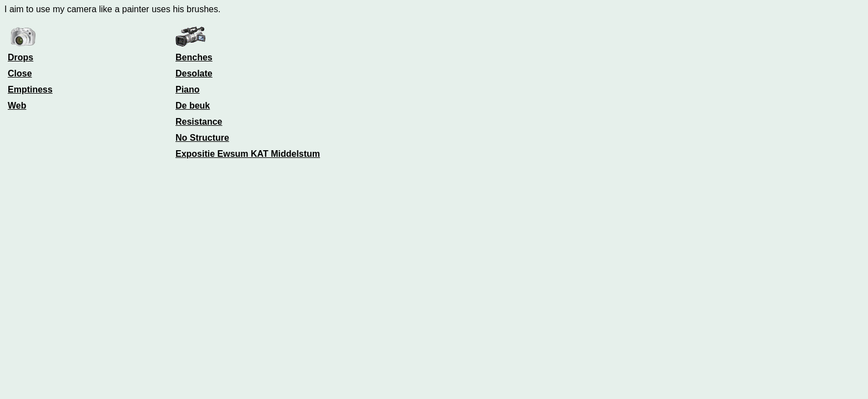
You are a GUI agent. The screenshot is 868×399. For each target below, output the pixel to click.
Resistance (199, 122)
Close (20, 73)
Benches (194, 57)
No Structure (202, 138)
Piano (188, 89)
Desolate (194, 73)
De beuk (193, 106)
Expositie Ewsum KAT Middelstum (248, 154)
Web (17, 106)
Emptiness (30, 89)
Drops (20, 57)
